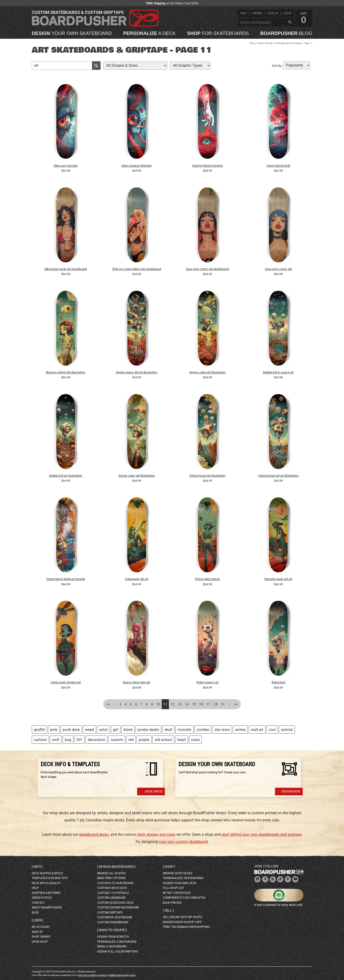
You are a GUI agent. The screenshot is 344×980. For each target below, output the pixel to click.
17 (208, 704)
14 (187, 704)
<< (108, 704)
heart (182, 740)
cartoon (40, 740)
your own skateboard (72, 33)
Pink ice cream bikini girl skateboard (137, 269)
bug (68, 740)
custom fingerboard (113, 922)
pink (54, 730)
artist (103, 730)
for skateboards (218, 33)
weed (89, 730)
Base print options (111, 878)
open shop (40, 942)
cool (272, 730)
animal (287, 730)
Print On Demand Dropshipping (186, 927)
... (115, 704)
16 (201, 704)
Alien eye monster (66, 166)
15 (194, 704)
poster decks (148, 730)
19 (223, 704)
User (38, 920)
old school (163, 740)
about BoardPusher (47, 908)
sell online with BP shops (183, 917)
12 (172, 704)
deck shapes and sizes (156, 834)
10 (158, 704)
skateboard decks (94, 834)
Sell (168, 910)
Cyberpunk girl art (137, 579)
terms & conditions (88, 975)
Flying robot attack (207, 579)
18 (215, 704)
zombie (203, 730)
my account (41, 927)
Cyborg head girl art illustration (278, 476)
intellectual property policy (122, 975)
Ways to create (112, 930)
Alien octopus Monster (137, 166)
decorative (96, 740)
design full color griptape (118, 952)
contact (38, 903)
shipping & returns (46, 893)
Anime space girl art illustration (137, 372)
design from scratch (113, 937)
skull (168, 730)
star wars (222, 730)
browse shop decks (178, 873)
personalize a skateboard (117, 942)
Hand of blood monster (207, 166)
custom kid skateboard (115, 917)
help (244, 13)
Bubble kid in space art (278, 372)
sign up (273, 13)
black (128, 730)
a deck (149, 33)
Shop (253, 43)
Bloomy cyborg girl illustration (66, 372)
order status (42, 898)
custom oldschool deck (116, 903)
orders (257, 13)
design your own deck (180, 883)
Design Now (291, 791)
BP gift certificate (177, 893)
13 (180, 704)
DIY (79, 740)
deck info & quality (46, 883)
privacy (103, 975)
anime (240, 730)
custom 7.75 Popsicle (113, 893)
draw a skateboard (112, 947)
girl (116, 730)
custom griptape (110, 913)
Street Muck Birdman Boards (66, 579)
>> (236, 704)
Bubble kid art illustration (66, 476)
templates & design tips (50, 878)
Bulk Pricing (172, 903)
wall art (257, 730)
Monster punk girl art (278, 579)
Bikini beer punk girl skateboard (66, 269)
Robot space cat (207, 682)
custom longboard (112, 898)
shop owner (41, 937)
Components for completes (184, 898)
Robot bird (278, 682)
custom (117, 740)
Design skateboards (116, 867)
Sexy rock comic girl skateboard (207, 269)
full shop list (173, 888)
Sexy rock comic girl (278, 269)
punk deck (71, 730)
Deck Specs (154, 791)
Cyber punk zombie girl (66, 682)
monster (184, 730)
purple (144, 740)
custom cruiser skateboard (118, 908)
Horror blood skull (278, 166)
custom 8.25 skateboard (115, 883)
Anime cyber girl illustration (207, 372)
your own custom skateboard (183, 842)
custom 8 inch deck (112, 888)
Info (37, 867)
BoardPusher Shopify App (182, 922)
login (288, 13)
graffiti (39, 730)
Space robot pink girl (137, 682)
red (131, 740)
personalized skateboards (183, 878)
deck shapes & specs (47, 873)
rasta (195, 740)
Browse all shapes (111, 873)
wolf (56, 740)
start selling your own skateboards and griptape (261, 834)
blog (286, 33)
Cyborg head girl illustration (207, 476)
